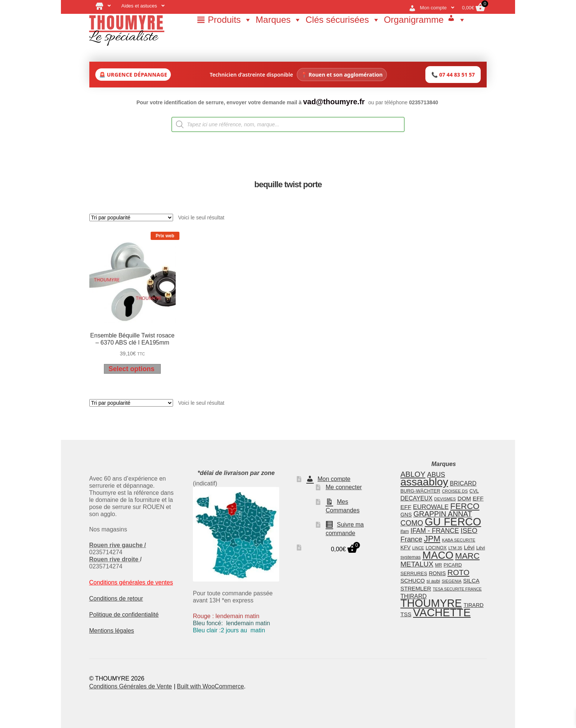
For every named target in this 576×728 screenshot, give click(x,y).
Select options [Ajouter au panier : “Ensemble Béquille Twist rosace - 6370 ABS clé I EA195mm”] (131, 369)
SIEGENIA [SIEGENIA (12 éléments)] (452, 581)
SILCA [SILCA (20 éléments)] (471, 581)
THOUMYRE (127, 22)
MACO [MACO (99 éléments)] (438, 555)
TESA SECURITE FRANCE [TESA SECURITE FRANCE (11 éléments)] (457, 589)
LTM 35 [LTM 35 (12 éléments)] (455, 548)
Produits (230, 20)
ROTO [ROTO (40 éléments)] (458, 572)
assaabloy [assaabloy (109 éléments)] (424, 482)
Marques (279, 20)
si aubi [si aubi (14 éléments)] (433, 581)
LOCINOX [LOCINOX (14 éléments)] (436, 548)
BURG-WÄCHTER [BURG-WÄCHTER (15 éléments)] (420, 491)
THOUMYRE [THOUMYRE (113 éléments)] (431, 603)
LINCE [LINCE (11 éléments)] (418, 548)
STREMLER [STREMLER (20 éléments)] (416, 588)
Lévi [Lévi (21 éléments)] (469, 547)
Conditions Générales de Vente (131, 686)
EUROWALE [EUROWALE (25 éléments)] (431, 507)
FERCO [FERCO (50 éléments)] (465, 506)
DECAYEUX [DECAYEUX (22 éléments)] (416, 498)
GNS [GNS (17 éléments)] (406, 515)
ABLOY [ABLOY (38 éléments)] (413, 474)
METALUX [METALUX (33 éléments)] (417, 564)
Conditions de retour (116, 599)
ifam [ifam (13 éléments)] (405, 531)
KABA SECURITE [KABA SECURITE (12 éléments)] (458, 540)
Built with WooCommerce (210, 686)
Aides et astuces (139, 6)
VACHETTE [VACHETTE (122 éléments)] (442, 612)
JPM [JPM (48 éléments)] (432, 539)
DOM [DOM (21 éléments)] (464, 498)
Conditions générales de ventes (131, 582)
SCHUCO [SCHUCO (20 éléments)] (412, 581)
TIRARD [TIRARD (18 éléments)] (473, 605)
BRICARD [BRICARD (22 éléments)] (463, 483)
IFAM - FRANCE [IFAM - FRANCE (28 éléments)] (435, 531)
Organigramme (414, 20)
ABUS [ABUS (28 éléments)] (436, 475)
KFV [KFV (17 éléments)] (405, 547)
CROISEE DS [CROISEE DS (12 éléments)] (455, 491)
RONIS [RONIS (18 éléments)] (437, 573)
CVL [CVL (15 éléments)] (474, 491)
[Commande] (131, 218)
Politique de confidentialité (124, 615)
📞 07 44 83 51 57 (453, 75)
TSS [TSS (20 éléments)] (406, 614)
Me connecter (344, 487)
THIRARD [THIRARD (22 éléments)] (413, 596)
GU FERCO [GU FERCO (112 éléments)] (453, 522)
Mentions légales (112, 631)
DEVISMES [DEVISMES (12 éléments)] (445, 499)
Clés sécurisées (343, 20)
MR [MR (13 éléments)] (439, 565)
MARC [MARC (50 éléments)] (467, 556)
